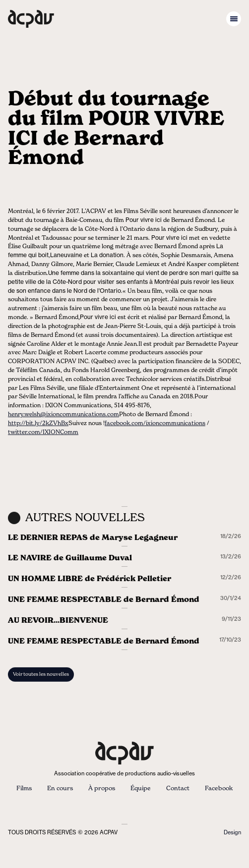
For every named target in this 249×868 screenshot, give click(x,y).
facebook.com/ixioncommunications (155, 423)
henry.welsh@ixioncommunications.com (63, 414)
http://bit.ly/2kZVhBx (38, 423)
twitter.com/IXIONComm (43, 432)
